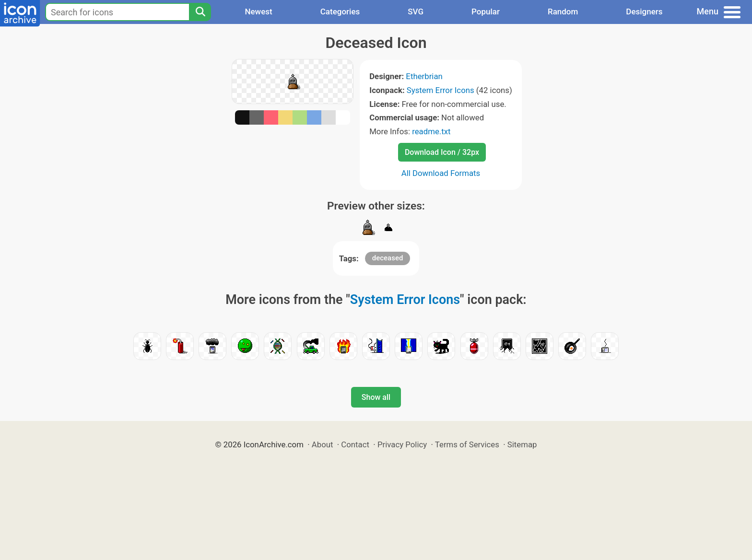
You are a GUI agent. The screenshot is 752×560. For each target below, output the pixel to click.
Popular (486, 12)
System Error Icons (441, 90)
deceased (388, 258)
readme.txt (431, 131)
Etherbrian (424, 76)
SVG (416, 12)
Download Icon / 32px (442, 152)
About (323, 444)
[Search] (200, 12)
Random (563, 12)
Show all (376, 397)
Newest (258, 12)
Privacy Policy (402, 444)
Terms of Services (467, 444)
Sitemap (522, 444)
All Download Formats (441, 173)
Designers (644, 12)
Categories (340, 12)
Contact (355, 444)
